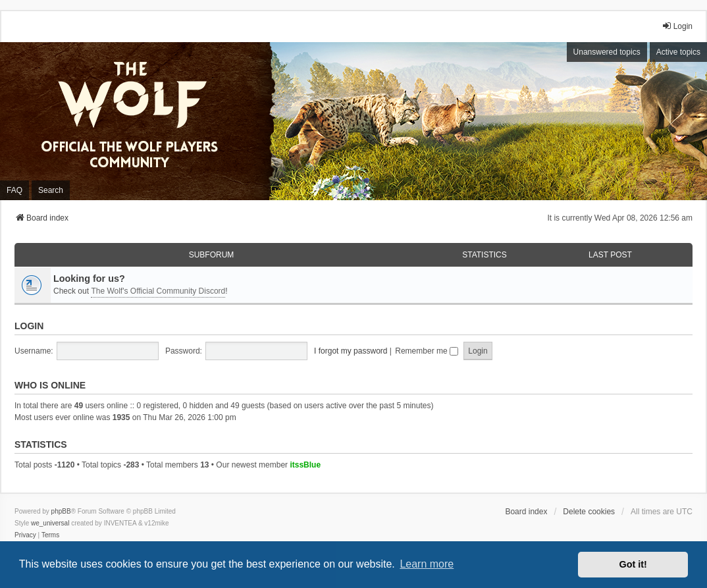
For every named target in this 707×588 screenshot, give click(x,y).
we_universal (50, 523)
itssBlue (305, 465)
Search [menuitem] (51, 190)
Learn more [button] (427, 564)
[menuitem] (25, 535)
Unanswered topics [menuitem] (607, 52)
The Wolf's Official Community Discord (158, 291)
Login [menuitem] (677, 26)
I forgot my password (351, 351)
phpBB (61, 511)
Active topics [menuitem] (678, 52)
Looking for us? (89, 279)
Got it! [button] (633, 564)
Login (29, 326)
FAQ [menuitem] (14, 190)
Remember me (427, 351)
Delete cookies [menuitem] (589, 512)
